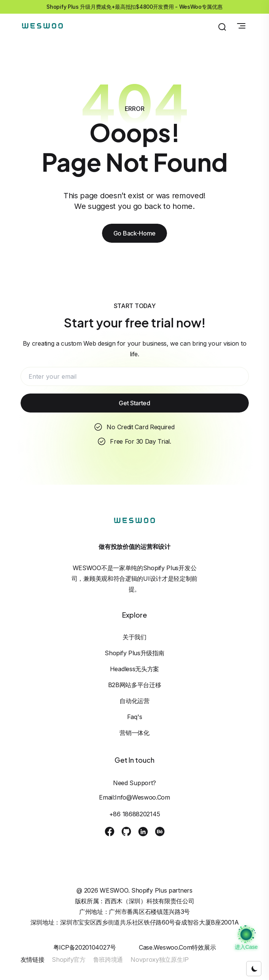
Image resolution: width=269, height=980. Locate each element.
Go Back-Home (134, 233)
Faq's (135, 717)
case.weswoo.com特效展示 (177, 947)
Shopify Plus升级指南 (134, 653)
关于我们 (134, 637)
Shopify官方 (68, 959)
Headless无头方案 (134, 669)
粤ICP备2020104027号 (85, 947)
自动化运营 (134, 701)
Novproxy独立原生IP (160, 959)
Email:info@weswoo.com (134, 797)
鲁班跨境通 (108, 959)
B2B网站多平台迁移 (135, 685)
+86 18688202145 (135, 814)
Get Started (134, 403)
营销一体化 (134, 733)
